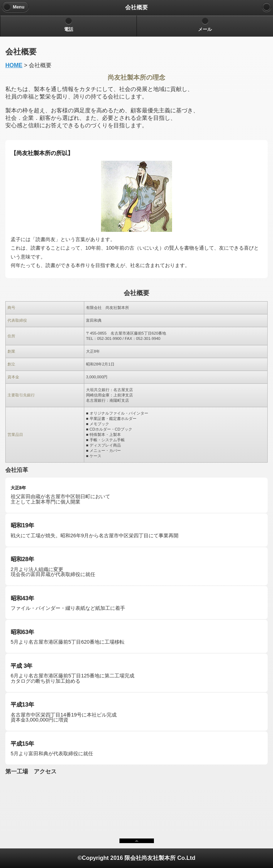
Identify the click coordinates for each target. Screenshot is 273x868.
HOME (14, 65)
